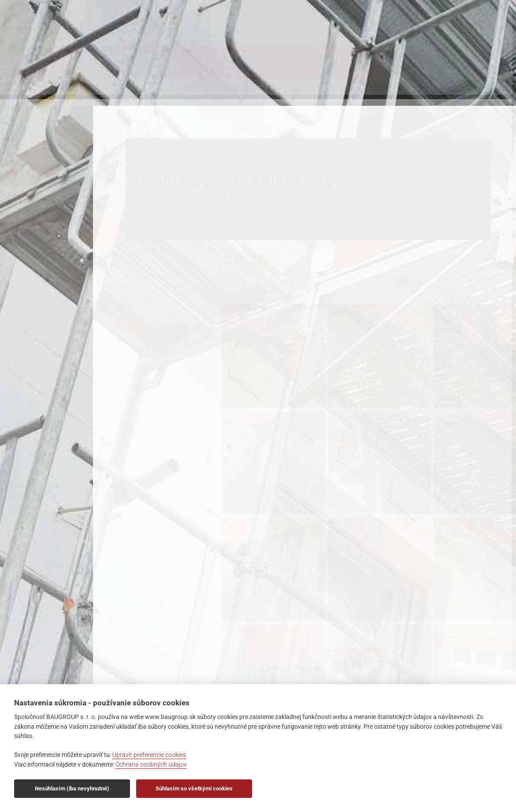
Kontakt (391, 25)
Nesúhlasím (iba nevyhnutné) (72, 788)
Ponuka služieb (175, 25)
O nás (120, 25)
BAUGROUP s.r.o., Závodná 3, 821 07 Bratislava (32, 101)
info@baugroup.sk (33, 126)
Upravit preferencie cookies (149, 755)
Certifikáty (238, 25)
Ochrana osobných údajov (151, 765)
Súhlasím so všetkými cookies (194, 788)
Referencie (294, 25)
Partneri (345, 25)
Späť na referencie (299, 645)
